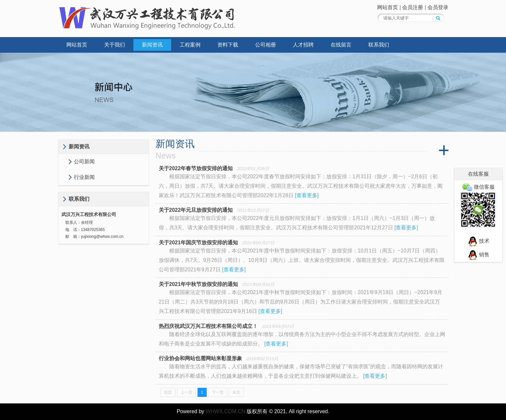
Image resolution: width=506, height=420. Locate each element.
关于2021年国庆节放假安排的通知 (198, 243)
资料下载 (228, 45)
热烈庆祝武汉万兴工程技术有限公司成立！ (208, 326)
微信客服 (478, 187)
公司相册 (266, 45)
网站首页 (388, 7)
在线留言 (341, 45)
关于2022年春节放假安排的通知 (196, 168)
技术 (478, 241)
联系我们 (379, 45)
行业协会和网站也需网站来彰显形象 (200, 358)
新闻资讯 (152, 45)
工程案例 (190, 45)
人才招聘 (303, 45)
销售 (478, 255)
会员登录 (438, 7)
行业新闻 (84, 177)
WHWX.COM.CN (226, 411)
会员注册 (413, 7)
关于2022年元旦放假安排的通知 (196, 210)
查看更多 (307, 195)
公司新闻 (84, 162)
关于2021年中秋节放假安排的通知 (198, 284)
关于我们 (115, 45)
